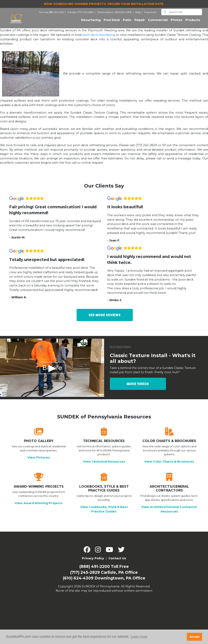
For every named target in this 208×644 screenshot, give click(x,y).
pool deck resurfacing (99, 37)
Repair (140, 21)
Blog (139, 13)
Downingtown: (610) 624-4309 (116, 13)
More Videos (138, 387)
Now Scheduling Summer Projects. (104, 4)
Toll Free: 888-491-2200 (53, 13)
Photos (176, 21)
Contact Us (117, 561)
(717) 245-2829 (85, 575)
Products (193, 21)
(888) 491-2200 (95, 569)
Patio (127, 21)
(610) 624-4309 (78, 581)
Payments (150, 13)
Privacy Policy (93, 561)
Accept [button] (195, 637)
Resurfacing (92, 21)
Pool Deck (112, 21)
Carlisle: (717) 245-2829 (82, 13)
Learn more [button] (139, 637)
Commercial (158, 21)
